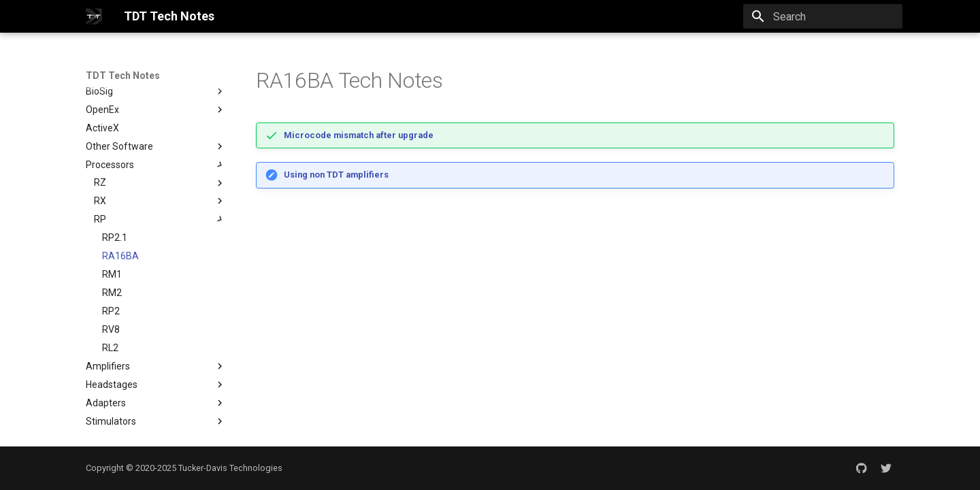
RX (100, 201)
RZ (100, 182)
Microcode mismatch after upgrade (359, 135)
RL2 (110, 348)
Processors (156, 165)
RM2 (112, 293)
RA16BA (120, 256)
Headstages (156, 385)
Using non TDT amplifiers (336, 175)
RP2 (111, 311)
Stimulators (156, 421)
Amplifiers (156, 366)
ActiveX (102, 128)
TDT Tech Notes (123, 76)
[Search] (823, 16)
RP (100, 219)
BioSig (156, 91)
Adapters (156, 403)
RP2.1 (115, 238)
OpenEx (102, 110)
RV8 (111, 329)
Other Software (156, 146)
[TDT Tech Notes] (94, 16)
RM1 (112, 274)
